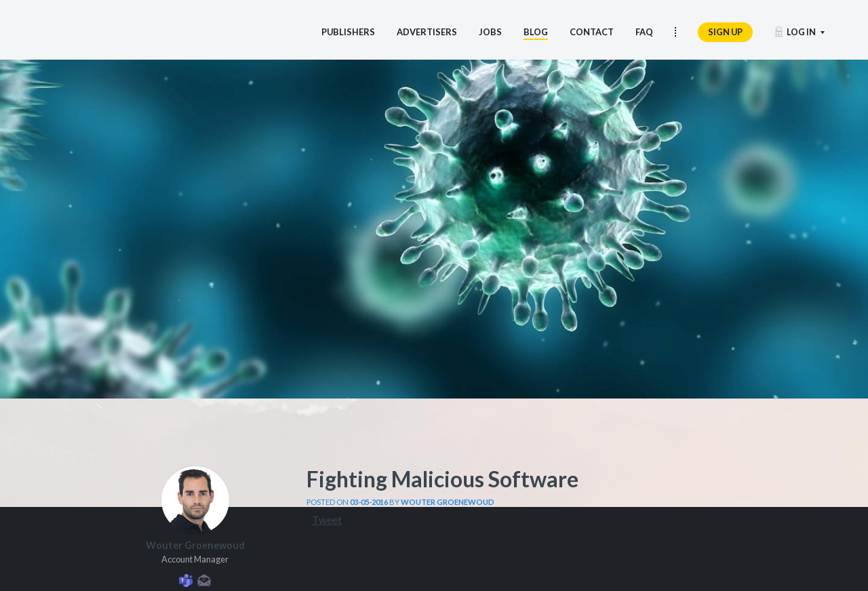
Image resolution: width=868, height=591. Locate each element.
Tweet (327, 519)
